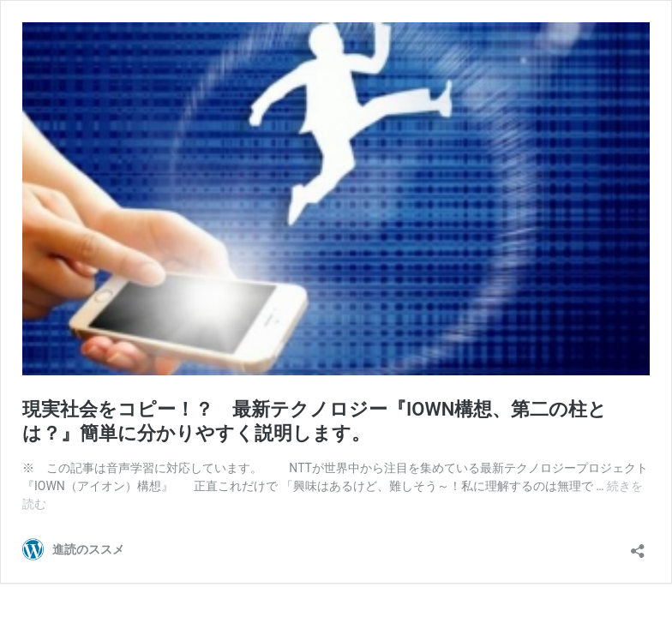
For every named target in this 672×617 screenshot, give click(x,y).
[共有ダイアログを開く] (638, 545)
